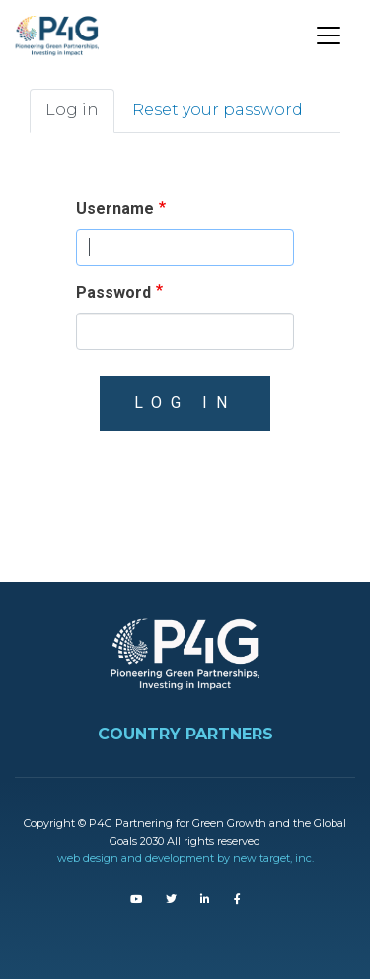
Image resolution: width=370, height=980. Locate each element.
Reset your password (218, 110)
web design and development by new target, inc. (185, 858)
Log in (72, 110)
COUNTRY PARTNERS (185, 734)
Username (115, 209)
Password (113, 292)
